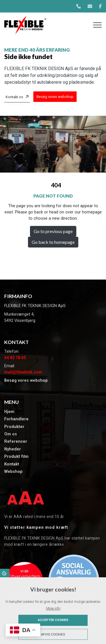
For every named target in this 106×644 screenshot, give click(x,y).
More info (53, 608)
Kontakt (12, 464)
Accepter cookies (53, 620)
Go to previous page (53, 231)
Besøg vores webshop (55, 97)
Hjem (9, 412)
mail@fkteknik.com (23, 372)
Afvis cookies (53, 634)
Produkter (14, 427)
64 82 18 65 (15, 358)
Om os (11, 434)
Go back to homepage (53, 242)
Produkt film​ (16, 457)
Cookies (5, 573)
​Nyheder (13, 449)
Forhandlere (16, 419)
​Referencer (16, 442)
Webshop (13, 472)
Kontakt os (14, 97)
